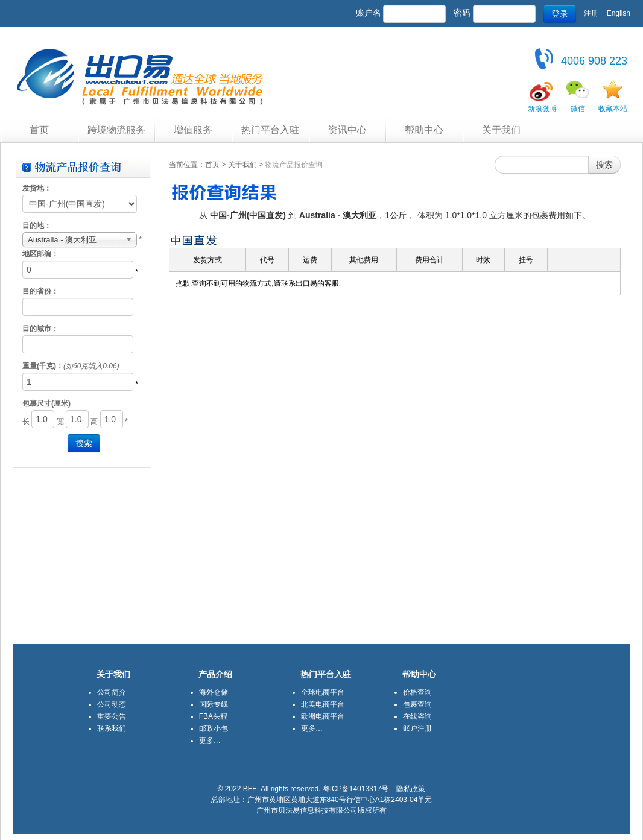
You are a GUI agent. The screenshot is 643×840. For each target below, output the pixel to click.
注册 (591, 13)
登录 (560, 14)
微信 (578, 109)
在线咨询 (417, 716)
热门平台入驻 (270, 130)
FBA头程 (213, 716)
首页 (39, 130)
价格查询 (417, 692)
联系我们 (112, 728)
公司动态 (112, 704)
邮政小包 (214, 728)
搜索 (604, 165)
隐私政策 (411, 789)
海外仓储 (214, 692)
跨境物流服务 (116, 130)
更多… (210, 741)
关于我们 (501, 130)
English (619, 13)
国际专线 (214, 704)
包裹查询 (417, 704)
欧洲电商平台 (323, 716)
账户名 (369, 13)
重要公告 (112, 716)
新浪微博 (542, 109)
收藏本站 (613, 109)
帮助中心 (424, 130)
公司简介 (112, 692)
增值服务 (193, 130)
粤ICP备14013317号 (356, 789)
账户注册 (417, 728)
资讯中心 (347, 130)
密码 (462, 13)
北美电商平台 (323, 704)
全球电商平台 (323, 692)
